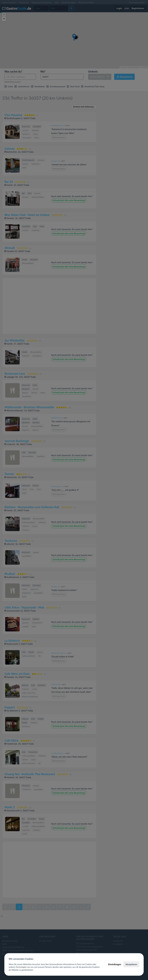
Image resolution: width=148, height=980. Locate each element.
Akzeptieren (131, 964)
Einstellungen (115, 964)
